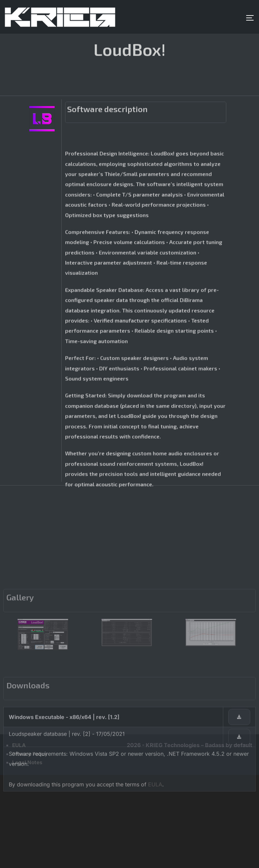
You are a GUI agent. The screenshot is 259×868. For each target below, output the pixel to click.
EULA (155, 864)
